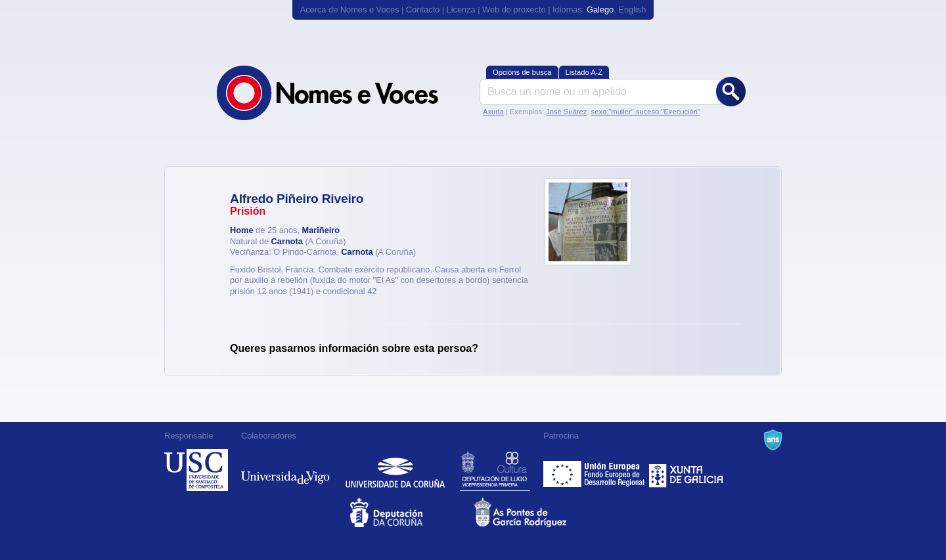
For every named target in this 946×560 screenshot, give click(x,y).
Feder (595, 470)
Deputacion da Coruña (411, 512)
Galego (600, 10)
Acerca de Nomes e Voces (350, 10)
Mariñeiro (321, 230)
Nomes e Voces (342, 93)
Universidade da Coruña (395, 470)
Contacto (423, 10)
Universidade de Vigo (285, 470)
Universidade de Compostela (196, 470)
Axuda (493, 112)
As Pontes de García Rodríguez (535, 512)
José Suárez (566, 112)
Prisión (248, 211)
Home (242, 230)
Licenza (461, 10)
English (632, 10)
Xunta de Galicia (686, 470)
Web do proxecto (514, 10)
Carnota (287, 241)
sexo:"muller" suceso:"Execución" (646, 112)
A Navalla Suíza (773, 440)
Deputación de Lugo (495, 470)
